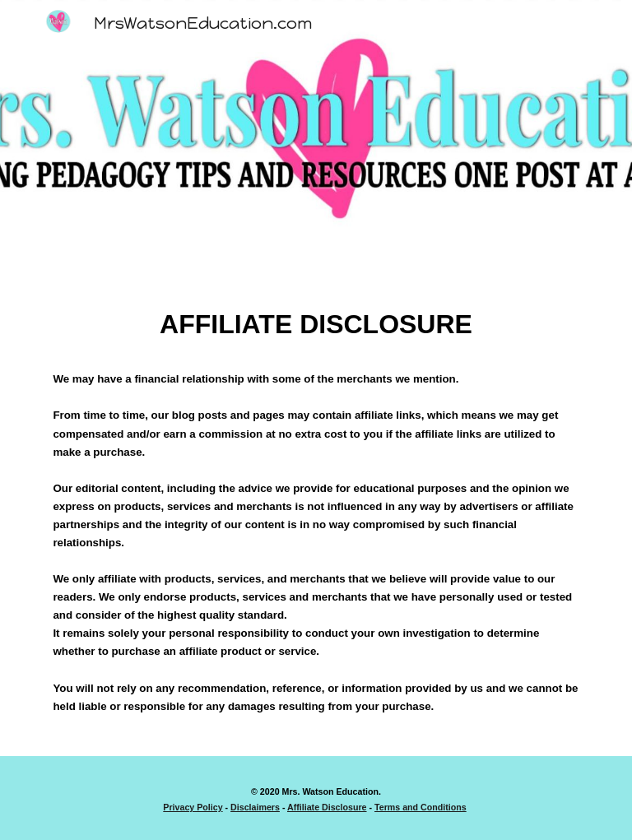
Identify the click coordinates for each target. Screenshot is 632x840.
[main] (316, 518)
